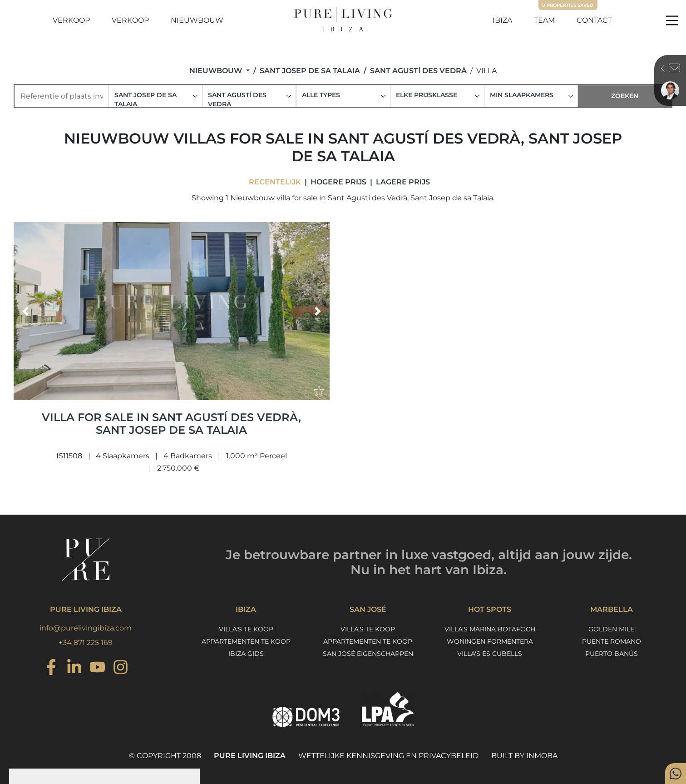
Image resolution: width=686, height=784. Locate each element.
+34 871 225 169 (86, 643)
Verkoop (71, 20)
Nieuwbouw (197, 20)
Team (544, 20)
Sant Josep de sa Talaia (310, 71)
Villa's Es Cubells (490, 654)
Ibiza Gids (246, 654)
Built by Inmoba (524, 756)
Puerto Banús (612, 654)
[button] (25, 311)
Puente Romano (612, 641)
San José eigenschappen (368, 654)
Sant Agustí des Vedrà (418, 71)
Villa (486, 71)
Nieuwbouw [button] (217, 71)
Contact (594, 20)
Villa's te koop (246, 629)
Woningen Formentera (490, 641)
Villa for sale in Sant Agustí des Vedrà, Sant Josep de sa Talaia (171, 424)
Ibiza (502, 20)
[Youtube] (97, 668)
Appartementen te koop (246, 641)
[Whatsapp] (676, 774)
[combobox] (156, 96)
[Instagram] (51, 668)
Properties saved (568, 5)
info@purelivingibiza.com (86, 628)
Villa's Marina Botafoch (490, 629)
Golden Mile (611, 629)
